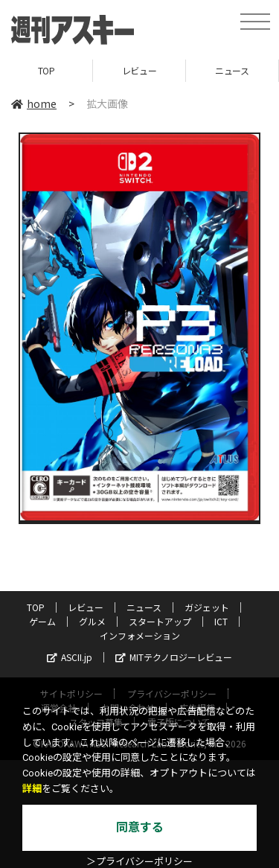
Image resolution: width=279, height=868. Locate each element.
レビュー (139, 70)
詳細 (32, 789)
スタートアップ (160, 621)
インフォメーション (140, 635)
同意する (140, 827)
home (34, 103)
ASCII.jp (70, 657)
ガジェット (207, 607)
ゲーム (42, 621)
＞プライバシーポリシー (139, 862)
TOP (46, 70)
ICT (221, 621)
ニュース (232, 70)
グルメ (92, 621)
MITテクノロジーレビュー (174, 657)
